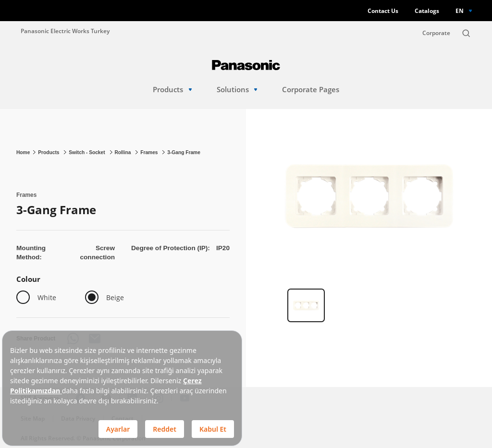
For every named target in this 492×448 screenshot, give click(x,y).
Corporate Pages (311, 90)
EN (460, 11)
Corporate (436, 33)
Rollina (123, 152)
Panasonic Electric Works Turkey (65, 31)
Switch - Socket (87, 152)
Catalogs (427, 11)
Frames (150, 152)
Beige (115, 297)
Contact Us (383, 11)
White (47, 297)
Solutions (237, 90)
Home (23, 152)
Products (172, 90)
